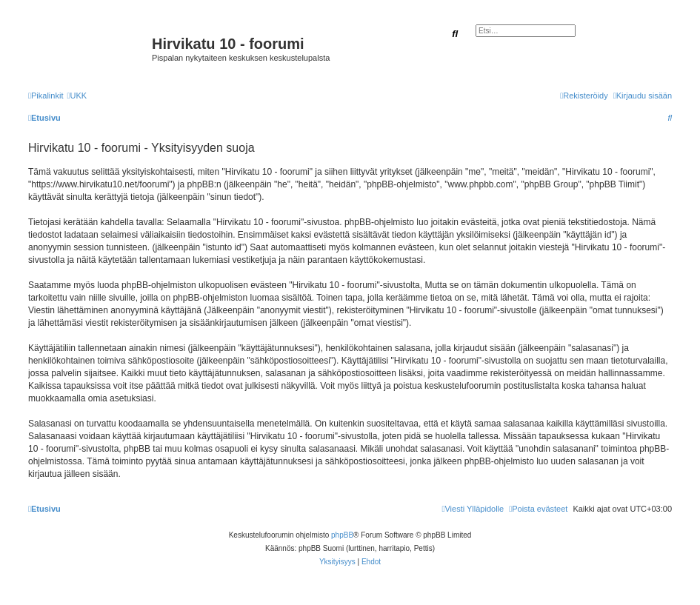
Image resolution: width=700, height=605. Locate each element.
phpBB (342, 535)
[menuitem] (77, 96)
